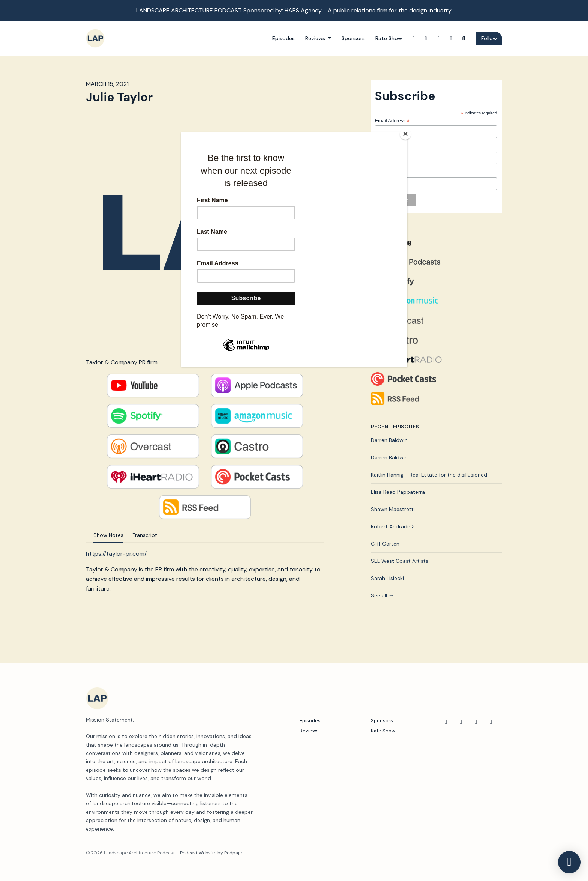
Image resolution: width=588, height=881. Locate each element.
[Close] (405, 134)
